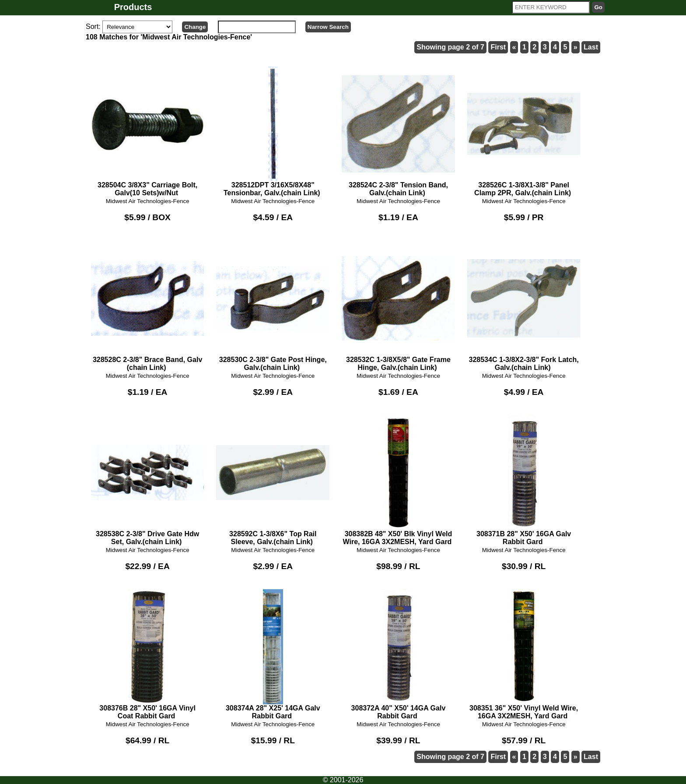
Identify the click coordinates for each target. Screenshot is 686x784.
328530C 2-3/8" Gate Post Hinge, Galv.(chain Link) (273, 306)
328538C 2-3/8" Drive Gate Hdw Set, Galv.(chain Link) (148, 480)
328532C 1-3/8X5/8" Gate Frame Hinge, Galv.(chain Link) (398, 306)
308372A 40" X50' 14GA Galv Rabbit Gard (398, 654)
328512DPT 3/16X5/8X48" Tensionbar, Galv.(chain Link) (273, 132)
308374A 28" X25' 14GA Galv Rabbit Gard (273, 654)
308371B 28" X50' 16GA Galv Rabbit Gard (524, 480)
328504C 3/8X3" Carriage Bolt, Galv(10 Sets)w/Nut (148, 132)
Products (133, 7)
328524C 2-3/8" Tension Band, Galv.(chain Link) (398, 132)
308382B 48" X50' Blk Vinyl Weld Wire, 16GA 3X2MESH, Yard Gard (398, 480)
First (498, 47)
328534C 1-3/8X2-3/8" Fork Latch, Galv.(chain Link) (524, 306)
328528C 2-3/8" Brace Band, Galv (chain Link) (148, 306)
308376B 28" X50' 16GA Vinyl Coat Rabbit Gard (148, 654)
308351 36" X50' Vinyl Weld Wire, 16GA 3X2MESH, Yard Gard (524, 654)
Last (591, 47)
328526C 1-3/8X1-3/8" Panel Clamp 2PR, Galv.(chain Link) (524, 132)
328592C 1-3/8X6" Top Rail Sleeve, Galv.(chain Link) (273, 480)
